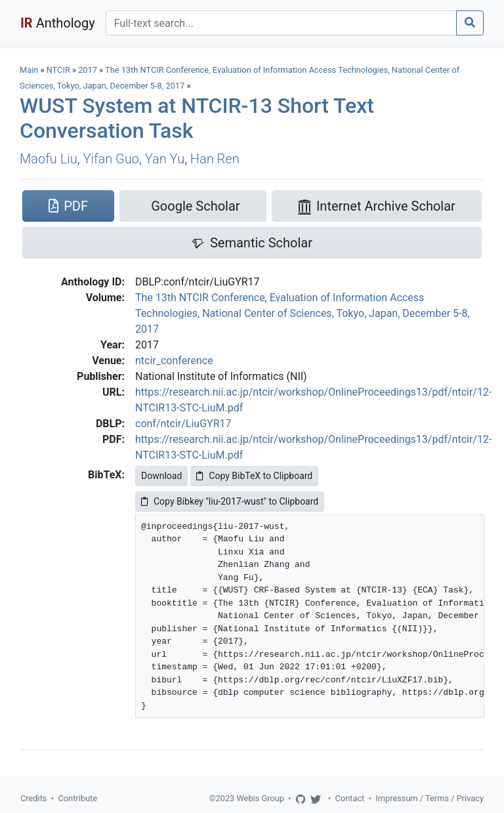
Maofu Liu (49, 159)
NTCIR (58, 70)
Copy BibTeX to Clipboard (254, 476)
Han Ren (215, 159)
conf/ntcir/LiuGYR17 (183, 424)
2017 (88, 70)
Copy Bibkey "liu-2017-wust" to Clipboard (230, 501)
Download (161, 476)
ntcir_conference (174, 361)
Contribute (77, 798)
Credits (33, 798)
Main (29, 70)
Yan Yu (165, 159)
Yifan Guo (111, 159)
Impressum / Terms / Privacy (430, 798)
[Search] (281, 23)
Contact (350, 798)
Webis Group (260, 798)
